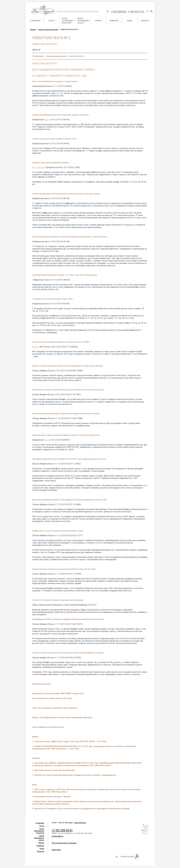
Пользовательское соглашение (64, 843)
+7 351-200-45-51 (119, 11)
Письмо (36, 347)
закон (47, 120)
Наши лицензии (80, 823)
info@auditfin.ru (58, 836)
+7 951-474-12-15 (136, 11)
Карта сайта (56, 850)
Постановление (39, 167)
